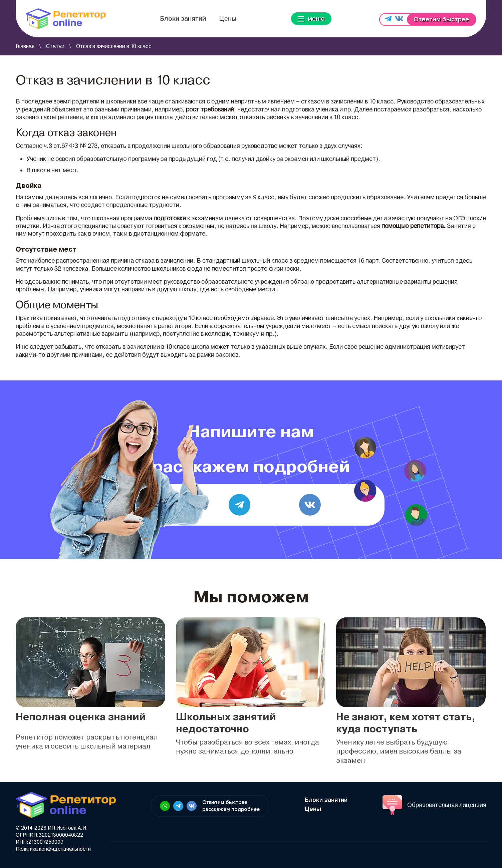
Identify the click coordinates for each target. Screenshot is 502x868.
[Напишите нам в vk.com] (399, 20)
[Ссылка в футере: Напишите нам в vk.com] (192, 806)
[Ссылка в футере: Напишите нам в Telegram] (178, 806)
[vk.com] (310, 505)
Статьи (55, 46)
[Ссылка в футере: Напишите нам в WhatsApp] (165, 806)
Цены (228, 19)
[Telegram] (239, 505)
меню (311, 19)
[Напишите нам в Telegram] (388, 20)
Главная (25, 46)
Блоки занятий (183, 19)
